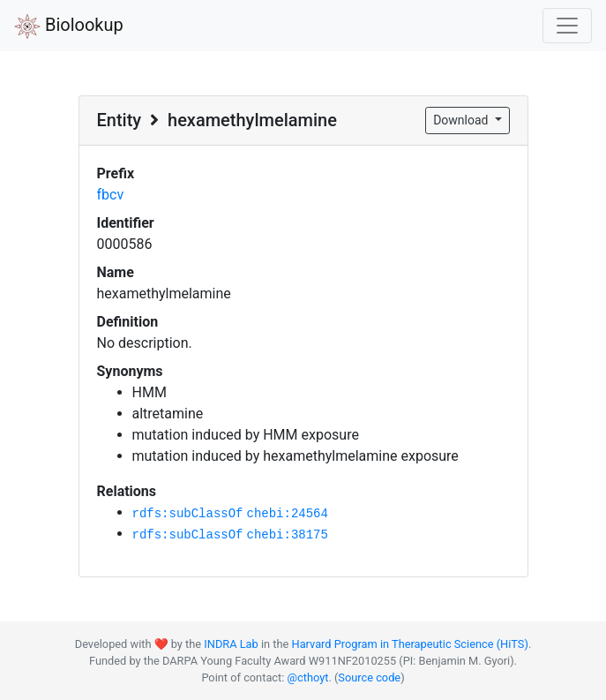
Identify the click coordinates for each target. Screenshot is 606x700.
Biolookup (69, 26)
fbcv (111, 195)
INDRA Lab (231, 644)
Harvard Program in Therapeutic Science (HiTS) (410, 644)
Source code (369, 677)
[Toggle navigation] (567, 26)
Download (462, 120)
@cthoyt (308, 677)
